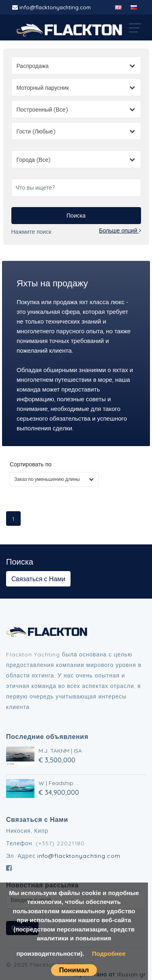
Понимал (74, 970)
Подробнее (109, 954)
